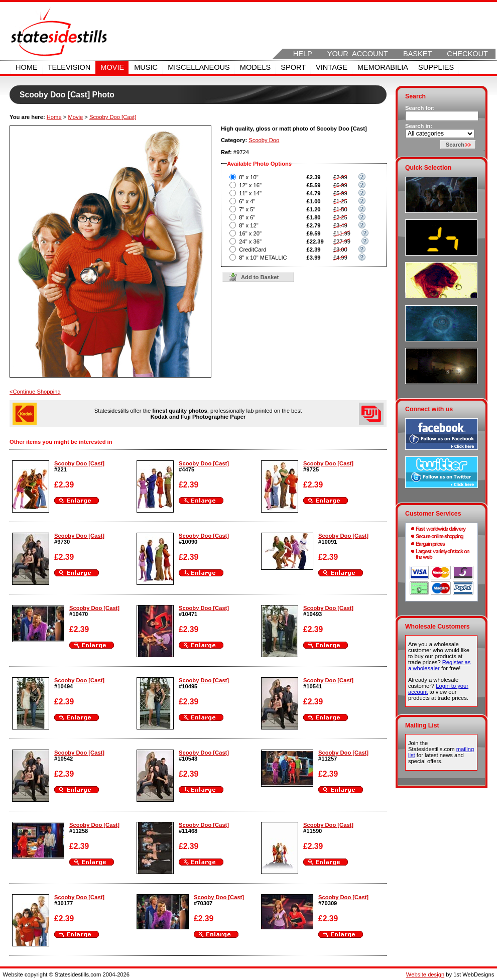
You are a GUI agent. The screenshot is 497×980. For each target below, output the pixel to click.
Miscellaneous (199, 67)
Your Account (358, 54)
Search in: (419, 126)
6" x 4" (247, 201)
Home (27, 67)
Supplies (436, 67)
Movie (112, 67)
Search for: (420, 108)
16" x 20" (250, 233)
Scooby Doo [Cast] (113, 117)
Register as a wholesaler (439, 665)
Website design (425, 974)
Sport (293, 67)
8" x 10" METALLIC (263, 258)
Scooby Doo (264, 140)
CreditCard (253, 250)
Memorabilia (383, 67)
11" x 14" (250, 193)
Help (303, 54)
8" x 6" (247, 217)
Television (69, 67)
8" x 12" (248, 225)
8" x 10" (248, 177)
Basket (417, 54)
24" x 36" (250, 241)
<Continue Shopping (35, 392)
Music (146, 67)
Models (255, 67)
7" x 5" (247, 209)
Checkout (467, 54)
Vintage (332, 67)
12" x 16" (250, 185)
